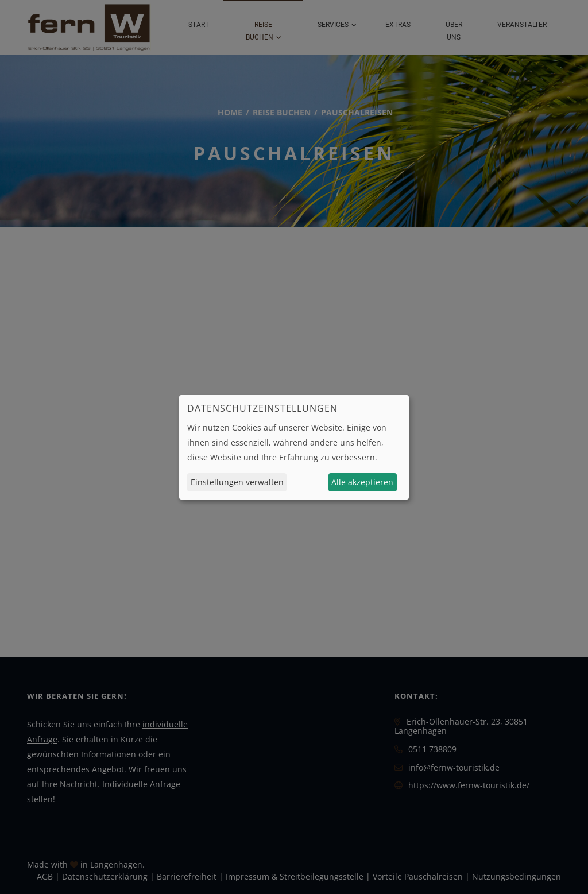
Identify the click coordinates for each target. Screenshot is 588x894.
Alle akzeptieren (362, 482)
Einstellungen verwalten (237, 482)
